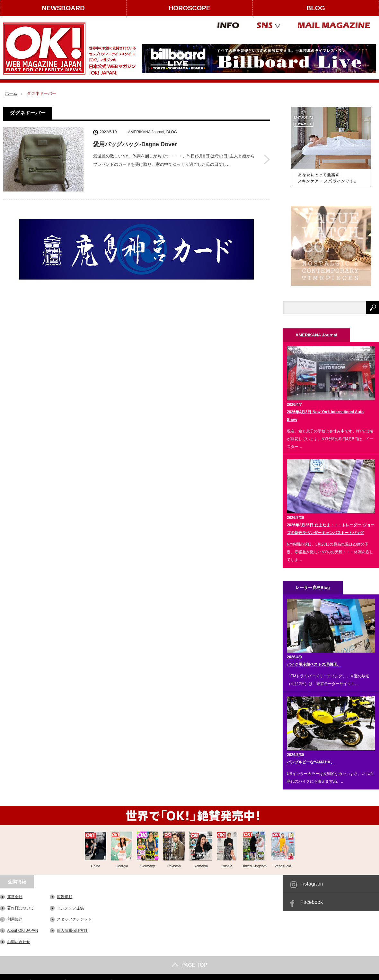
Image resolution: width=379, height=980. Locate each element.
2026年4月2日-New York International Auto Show (325, 416)
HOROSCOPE (189, 8)
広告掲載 (65, 897)
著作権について (21, 908)
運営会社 (15, 897)
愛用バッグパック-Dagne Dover (135, 144)
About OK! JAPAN (23, 931)
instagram (312, 884)
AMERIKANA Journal (146, 132)
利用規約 (15, 919)
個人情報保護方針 (72, 931)
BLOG (316, 8)
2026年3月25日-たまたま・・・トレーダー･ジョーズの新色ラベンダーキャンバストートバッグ (331, 529)
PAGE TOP (189, 965)
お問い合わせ (19, 942)
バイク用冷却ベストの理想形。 (314, 664)
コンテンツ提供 (70, 908)
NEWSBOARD (63, 8)
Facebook (312, 902)
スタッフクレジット (74, 919)
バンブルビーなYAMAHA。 (311, 762)
